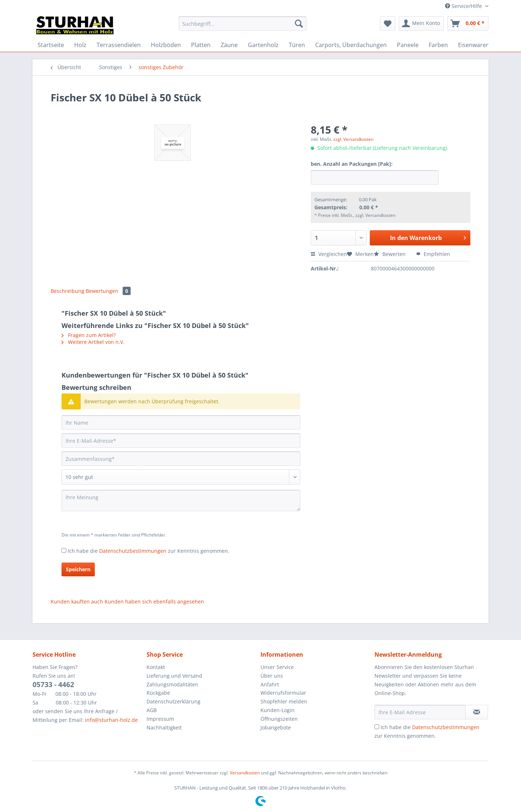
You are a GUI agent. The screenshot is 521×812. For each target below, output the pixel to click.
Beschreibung (67, 291)
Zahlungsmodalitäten (172, 684)
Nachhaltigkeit (164, 727)
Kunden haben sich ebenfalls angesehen (154, 601)
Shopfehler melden (284, 701)
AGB (152, 710)
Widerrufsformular (283, 693)
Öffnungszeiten (279, 719)
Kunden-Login (278, 710)
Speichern (78, 569)
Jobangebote (276, 727)
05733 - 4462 (53, 685)
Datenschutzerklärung (173, 701)
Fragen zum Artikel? (89, 335)
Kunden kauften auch (77, 601)
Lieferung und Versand (174, 676)
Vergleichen (329, 254)
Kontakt (156, 667)
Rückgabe (158, 693)
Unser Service (277, 667)
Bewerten (390, 254)
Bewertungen (108, 291)
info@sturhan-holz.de (111, 720)
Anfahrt (270, 684)
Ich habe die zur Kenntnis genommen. (149, 551)
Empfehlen (433, 254)
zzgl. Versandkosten (353, 139)
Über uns (272, 676)
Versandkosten (245, 773)
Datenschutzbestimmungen (133, 551)
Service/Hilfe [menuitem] (464, 6)
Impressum (160, 719)
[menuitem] (243, 27)
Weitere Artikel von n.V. (93, 342)
